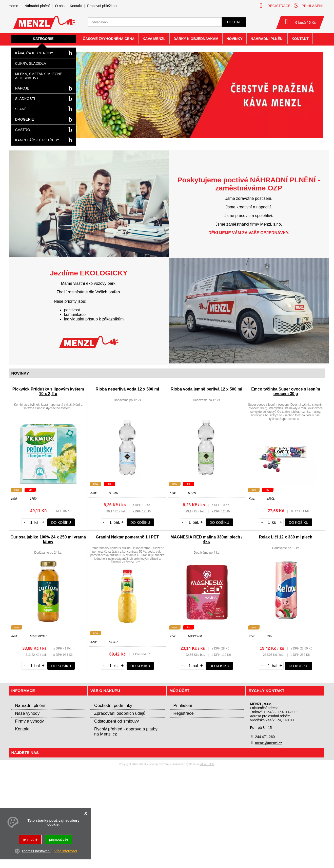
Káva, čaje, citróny (34, 53)
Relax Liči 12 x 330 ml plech (286, 537)
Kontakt (76, 6)
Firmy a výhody (30, 721)
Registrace (184, 713)
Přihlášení (183, 706)
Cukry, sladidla (31, 63)
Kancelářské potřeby (37, 140)
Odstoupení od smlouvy (116, 721)
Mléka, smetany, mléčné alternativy (39, 76)
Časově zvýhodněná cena (109, 39)
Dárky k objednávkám (196, 39)
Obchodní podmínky (113, 706)
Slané (21, 109)
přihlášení (308, 5)
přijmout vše (59, 839)
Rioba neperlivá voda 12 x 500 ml (127, 389)
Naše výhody (27, 713)
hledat (234, 22)
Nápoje (22, 88)
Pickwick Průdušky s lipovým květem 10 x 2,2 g (48, 391)
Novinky (234, 39)
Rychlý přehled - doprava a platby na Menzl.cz (126, 732)
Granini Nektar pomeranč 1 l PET (127, 537)
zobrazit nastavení (36, 851)
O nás (60, 6)
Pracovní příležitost (102, 6)
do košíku (61, 523)
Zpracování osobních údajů (120, 713)
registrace (275, 5)
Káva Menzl (154, 39)
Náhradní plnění (37, 6)
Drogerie (25, 119)
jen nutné (30, 839)
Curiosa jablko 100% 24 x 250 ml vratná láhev (48, 539)
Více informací (66, 851)
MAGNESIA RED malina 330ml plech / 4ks (206, 539)
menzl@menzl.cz (269, 743)
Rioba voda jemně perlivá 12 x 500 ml (207, 389)
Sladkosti (25, 99)
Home (14, 6)
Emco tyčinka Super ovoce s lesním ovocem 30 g (286, 391)
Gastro (23, 130)
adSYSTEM (207, 764)
